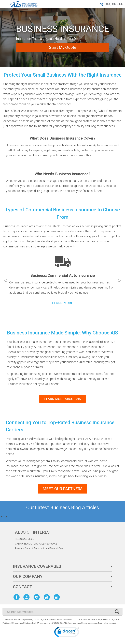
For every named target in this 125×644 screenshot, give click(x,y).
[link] (67, 633)
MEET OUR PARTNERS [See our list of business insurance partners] (63, 489)
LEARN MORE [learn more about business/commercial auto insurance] (63, 303)
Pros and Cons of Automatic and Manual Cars (39, 549)
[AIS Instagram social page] (27, 598)
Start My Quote (63, 47)
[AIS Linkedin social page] (57, 598)
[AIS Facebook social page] (17, 598)
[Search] (63, 612)
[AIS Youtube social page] (47, 598)
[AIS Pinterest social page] (37, 598)
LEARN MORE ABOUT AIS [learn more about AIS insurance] (63, 399)
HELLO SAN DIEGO (25, 540)
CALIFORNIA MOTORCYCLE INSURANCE (36, 545)
